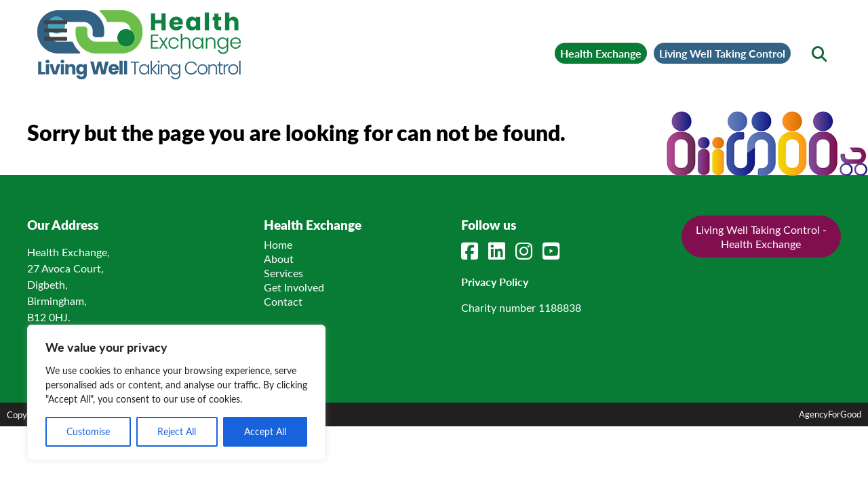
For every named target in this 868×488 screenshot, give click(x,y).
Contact (283, 299)
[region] (176, 393)
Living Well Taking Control (694, 45)
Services (283, 271)
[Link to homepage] (190, 45)
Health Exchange (512, 45)
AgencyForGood (830, 412)
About (279, 257)
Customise (88, 431)
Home (278, 242)
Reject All (177, 431)
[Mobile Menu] (56, 30)
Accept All (265, 431)
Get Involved (294, 285)
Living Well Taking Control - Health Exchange (761, 235)
